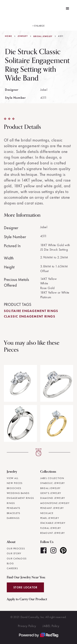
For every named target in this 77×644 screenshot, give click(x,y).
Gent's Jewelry (51, 493)
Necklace (47, 513)
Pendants (13, 508)
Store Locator (25, 587)
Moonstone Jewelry (55, 503)
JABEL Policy (51, 626)
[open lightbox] (39, 24)
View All (13, 478)
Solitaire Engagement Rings (31, 311)
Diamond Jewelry (53, 498)
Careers (12, 568)
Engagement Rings (20, 498)
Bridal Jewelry (43, 36)
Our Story (14, 553)
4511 (61, 36)
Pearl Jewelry (50, 518)
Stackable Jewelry (53, 523)
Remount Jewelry (53, 533)
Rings (11, 503)
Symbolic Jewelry (53, 483)
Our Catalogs (17, 559)
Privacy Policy (27, 626)
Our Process (16, 549)
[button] (68, 9)
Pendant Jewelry (52, 508)
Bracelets (13, 513)
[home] (6, 9)
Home (8, 36)
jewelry (23, 36)
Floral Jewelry (51, 528)
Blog (10, 563)
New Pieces (15, 483)
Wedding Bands (18, 493)
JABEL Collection (52, 478)
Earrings (13, 518)
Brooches (14, 488)
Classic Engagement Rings (30, 316)
